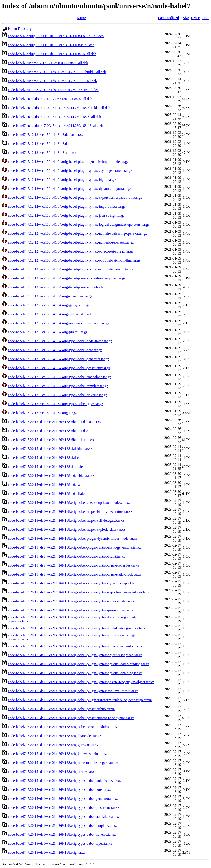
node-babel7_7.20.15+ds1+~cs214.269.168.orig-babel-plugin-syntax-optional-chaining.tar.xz (75, 673)
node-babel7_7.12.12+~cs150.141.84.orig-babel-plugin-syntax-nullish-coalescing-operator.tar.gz (77, 233)
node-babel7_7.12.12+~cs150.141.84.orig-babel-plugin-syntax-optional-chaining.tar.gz (70, 269)
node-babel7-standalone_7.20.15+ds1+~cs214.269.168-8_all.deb (54, 117)
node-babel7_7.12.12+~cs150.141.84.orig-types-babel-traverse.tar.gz (57, 395)
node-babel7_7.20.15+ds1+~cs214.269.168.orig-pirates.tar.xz (52, 772)
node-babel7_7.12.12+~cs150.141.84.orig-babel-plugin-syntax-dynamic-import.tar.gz (69, 189)
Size (186, 18)
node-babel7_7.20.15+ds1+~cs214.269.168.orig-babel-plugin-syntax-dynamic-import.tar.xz (74, 583)
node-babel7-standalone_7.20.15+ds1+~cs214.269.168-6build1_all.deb (59, 108)
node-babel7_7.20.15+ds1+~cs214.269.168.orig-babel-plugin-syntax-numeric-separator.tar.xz (75, 646)
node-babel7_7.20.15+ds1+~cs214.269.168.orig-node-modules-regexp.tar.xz (63, 763)
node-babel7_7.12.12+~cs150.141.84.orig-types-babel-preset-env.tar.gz (59, 368)
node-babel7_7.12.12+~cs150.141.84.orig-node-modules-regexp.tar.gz (59, 323)
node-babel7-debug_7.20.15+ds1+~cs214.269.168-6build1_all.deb (56, 36)
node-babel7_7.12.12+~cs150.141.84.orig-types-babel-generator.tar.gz (58, 359)
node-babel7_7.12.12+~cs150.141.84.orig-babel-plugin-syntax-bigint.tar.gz (62, 180)
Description (200, 18)
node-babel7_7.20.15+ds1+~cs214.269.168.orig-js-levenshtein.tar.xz (57, 754)
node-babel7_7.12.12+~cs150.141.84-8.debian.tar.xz (46, 135)
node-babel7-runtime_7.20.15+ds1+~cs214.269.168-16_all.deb (53, 90)
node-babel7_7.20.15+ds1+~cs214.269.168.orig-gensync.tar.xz (53, 745)
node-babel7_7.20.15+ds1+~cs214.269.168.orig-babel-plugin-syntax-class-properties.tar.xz (73, 565)
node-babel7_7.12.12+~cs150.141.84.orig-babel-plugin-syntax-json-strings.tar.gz (66, 215)
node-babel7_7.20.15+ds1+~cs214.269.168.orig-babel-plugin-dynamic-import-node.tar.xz (73, 538)
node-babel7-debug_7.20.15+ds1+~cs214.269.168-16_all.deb (52, 54)
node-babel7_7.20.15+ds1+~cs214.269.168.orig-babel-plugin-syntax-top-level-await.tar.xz (73, 691)
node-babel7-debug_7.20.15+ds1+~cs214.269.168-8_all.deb (51, 45)
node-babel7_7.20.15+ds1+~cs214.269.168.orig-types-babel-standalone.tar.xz (64, 817)
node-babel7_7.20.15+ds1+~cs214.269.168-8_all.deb (46, 467)
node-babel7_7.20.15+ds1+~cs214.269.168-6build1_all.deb (51, 440)
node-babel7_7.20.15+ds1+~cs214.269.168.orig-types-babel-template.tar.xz (62, 825)
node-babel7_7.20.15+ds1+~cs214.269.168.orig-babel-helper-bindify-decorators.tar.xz (70, 511)
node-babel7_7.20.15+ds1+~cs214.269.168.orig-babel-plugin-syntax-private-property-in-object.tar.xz (81, 682)
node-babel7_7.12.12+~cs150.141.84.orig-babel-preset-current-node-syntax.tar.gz (67, 278)
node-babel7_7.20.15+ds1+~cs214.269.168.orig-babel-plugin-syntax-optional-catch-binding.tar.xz (79, 664)
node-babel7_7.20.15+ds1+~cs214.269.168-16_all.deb (47, 494)
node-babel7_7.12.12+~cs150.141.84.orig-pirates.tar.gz (48, 332)
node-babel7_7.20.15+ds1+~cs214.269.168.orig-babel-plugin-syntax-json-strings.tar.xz (71, 610)
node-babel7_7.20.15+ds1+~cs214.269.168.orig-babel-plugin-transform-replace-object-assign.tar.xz (80, 700)
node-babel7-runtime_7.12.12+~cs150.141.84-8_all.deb (48, 63)
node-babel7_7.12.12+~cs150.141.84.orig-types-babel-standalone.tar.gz (59, 377)
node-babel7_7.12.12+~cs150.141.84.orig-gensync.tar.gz (49, 305)
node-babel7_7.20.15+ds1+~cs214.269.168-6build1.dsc (48, 431)
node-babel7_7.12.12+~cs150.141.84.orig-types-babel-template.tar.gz (58, 386)
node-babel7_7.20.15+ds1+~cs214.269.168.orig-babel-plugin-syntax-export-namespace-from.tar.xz (79, 592)
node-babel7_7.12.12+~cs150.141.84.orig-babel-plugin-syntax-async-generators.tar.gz (70, 171)
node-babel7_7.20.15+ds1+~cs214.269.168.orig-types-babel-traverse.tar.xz (62, 834)
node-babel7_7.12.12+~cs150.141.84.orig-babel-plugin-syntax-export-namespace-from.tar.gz (75, 197)
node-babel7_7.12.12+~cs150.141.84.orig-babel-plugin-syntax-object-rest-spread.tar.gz (71, 251)
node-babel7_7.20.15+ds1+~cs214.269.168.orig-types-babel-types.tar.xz (60, 843)
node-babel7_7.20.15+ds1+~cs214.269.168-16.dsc (44, 485)
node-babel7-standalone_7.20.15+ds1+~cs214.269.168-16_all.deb (55, 126)
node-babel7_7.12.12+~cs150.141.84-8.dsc (39, 144)
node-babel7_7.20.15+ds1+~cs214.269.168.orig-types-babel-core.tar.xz (59, 790)
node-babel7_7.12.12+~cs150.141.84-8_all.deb (42, 153)
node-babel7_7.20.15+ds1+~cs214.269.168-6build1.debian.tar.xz (55, 422)
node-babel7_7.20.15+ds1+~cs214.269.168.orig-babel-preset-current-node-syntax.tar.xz (71, 718)
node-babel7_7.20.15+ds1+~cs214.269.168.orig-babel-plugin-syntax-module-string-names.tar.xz (77, 628)
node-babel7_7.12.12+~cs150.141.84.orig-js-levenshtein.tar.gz (53, 314)
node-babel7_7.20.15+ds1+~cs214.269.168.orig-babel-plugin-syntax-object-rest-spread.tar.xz (75, 655)
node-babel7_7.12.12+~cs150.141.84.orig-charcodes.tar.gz (50, 296)
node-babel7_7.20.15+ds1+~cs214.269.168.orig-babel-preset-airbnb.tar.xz (61, 709)
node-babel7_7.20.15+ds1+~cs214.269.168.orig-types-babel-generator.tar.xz (63, 799)
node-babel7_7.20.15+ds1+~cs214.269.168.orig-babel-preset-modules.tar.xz (63, 727)
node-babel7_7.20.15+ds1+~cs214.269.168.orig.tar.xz (47, 852)
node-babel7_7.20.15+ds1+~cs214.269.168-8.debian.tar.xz (50, 449)
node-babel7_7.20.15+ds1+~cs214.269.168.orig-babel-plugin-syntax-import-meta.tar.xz (71, 601)
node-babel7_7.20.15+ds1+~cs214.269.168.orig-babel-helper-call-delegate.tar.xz (66, 520)
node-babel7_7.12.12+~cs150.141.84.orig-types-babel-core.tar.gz (55, 350)
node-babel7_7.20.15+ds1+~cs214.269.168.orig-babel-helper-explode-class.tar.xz (67, 529)
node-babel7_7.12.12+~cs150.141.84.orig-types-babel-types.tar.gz (55, 404)
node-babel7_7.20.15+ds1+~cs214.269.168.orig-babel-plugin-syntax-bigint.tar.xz (66, 556)
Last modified (169, 18)
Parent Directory (20, 29)
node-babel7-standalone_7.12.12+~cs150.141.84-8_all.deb (50, 99)
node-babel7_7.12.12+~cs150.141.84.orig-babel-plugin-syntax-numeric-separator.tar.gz (71, 242)
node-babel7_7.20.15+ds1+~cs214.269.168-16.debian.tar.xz (51, 476)
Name (81, 18)
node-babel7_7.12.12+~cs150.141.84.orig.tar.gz (42, 413)
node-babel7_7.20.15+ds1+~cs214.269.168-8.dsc (43, 458)
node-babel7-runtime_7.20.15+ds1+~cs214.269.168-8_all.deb (52, 81)
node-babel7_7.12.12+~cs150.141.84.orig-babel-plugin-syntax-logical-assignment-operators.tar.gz (79, 224)
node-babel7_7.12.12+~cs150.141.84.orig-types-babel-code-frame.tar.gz (60, 341)
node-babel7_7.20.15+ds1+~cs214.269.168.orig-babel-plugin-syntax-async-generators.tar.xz (74, 547)
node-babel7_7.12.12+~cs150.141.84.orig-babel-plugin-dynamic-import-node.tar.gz (68, 162)
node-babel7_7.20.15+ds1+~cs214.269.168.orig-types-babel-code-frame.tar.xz (64, 781)
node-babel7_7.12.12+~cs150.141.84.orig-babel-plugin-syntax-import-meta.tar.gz (67, 206)
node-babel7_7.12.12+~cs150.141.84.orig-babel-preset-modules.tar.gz (58, 287)
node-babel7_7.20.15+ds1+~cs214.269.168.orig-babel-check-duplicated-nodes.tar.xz (69, 503)
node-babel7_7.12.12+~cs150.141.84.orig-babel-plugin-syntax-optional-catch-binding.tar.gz (74, 260)
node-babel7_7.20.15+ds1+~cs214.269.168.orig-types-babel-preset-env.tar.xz (63, 808)
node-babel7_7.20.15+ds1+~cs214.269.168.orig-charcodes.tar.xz (54, 736)
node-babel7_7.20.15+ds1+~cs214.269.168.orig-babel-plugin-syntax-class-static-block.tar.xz (75, 574)
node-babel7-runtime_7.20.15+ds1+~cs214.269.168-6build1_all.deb (57, 72)
